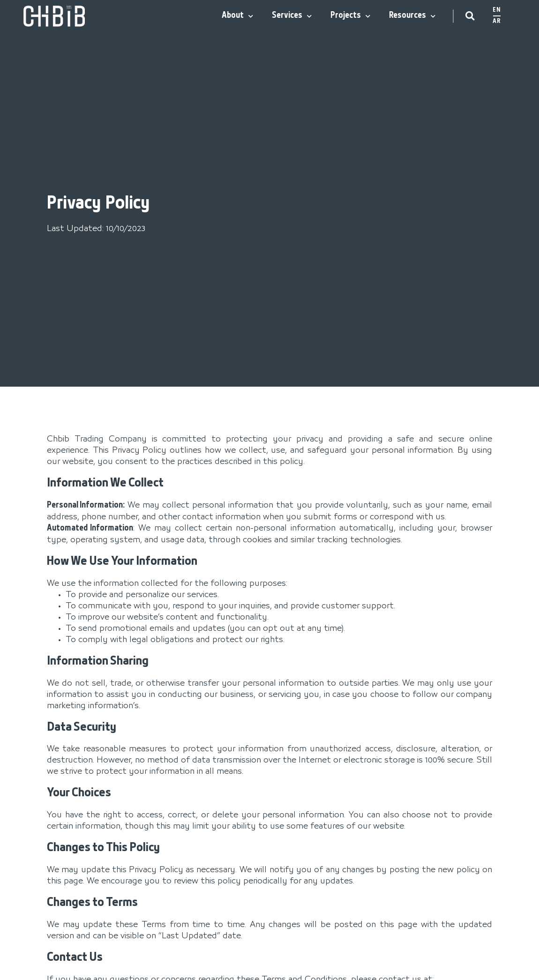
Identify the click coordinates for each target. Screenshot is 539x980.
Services (292, 16)
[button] (470, 16)
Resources (412, 16)
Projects (350, 16)
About (237, 16)
